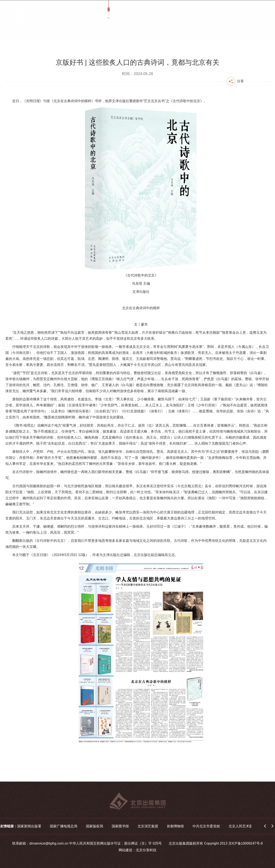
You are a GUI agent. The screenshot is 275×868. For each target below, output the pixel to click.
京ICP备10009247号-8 (246, 843)
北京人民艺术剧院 (242, 826)
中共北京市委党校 (206, 826)
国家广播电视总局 (64, 826)
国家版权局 (95, 826)
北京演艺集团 (148, 826)
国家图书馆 (120, 826)
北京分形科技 (146, 850)
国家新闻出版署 (29, 826)
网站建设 (125, 850)
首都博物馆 (175, 826)
